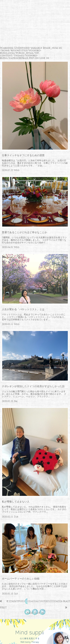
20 (46, 601)
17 (39, 601)
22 (51, 601)
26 (61, 601)
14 (31, 601)
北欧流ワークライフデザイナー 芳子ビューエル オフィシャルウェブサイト (35, 13)
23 (54, 601)
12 (26, 601)
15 (34, 601)
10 (21, 601)
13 (29, 601)
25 (59, 601)
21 (49, 601)
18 (41, 601)
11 (24, 601)
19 (44, 601)
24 (56, 601)
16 (36, 601)
